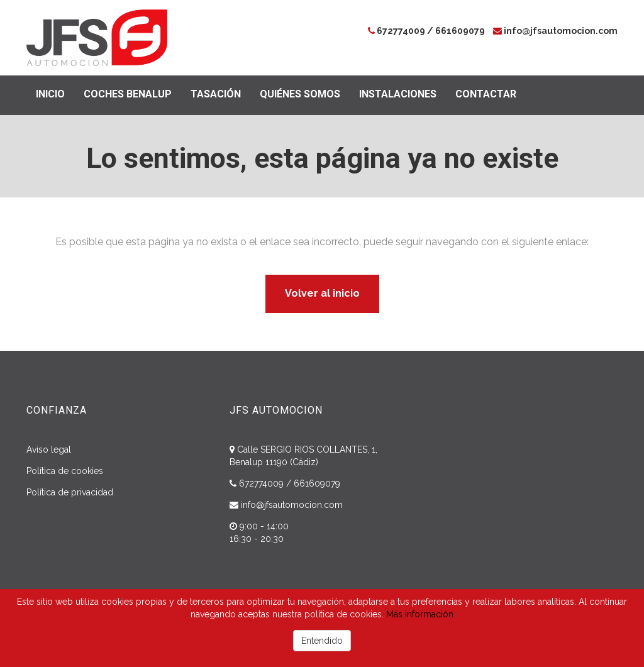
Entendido (322, 641)
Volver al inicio (322, 293)
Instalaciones (398, 94)
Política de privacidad (70, 492)
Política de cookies (65, 471)
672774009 (401, 31)
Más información (420, 614)
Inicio (50, 94)
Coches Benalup (128, 94)
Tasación (216, 94)
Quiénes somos (300, 94)
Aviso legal (49, 449)
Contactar (486, 94)
